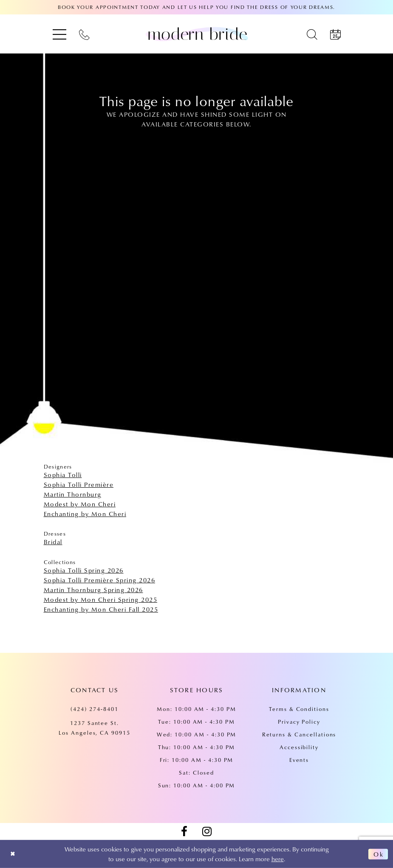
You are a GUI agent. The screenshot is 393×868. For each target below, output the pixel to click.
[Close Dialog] (13, 854)
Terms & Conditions (299, 709)
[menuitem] (59, 34)
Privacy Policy (299, 722)
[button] (59, 34)
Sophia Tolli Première (79, 484)
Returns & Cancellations (299, 734)
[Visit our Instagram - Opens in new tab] (207, 831)
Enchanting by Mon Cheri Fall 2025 (101, 609)
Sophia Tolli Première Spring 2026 (100, 580)
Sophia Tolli (63, 475)
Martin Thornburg (73, 494)
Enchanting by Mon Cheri (85, 514)
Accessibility (299, 747)
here (278, 859)
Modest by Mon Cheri (80, 504)
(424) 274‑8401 (95, 709)
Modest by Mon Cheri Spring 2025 (101, 599)
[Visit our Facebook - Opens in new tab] (184, 831)
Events (299, 760)
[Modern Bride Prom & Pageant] (197, 34)
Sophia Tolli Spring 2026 (84, 570)
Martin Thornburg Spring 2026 (93, 590)
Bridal (53, 542)
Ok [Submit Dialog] (378, 854)
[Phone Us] (84, 34)
